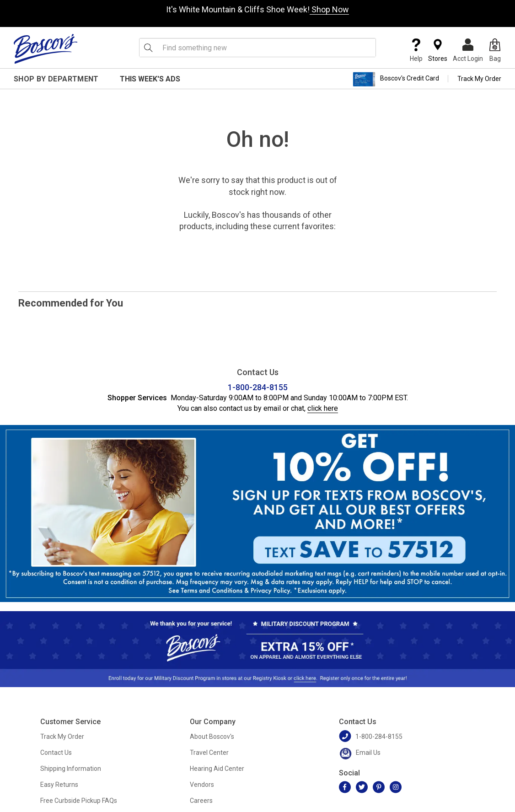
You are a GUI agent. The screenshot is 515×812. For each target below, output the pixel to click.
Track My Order (479, 79)
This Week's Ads (150, 79)
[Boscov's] (46, 48)
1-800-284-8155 (258, 387)
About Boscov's (212, 737)
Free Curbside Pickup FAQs (79, 801)
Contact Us (56, 753)
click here (323, 408)
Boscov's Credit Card (396, 79)
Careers (201, 801)
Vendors (202, 785)
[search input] (257, 48)
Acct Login (468, 50)
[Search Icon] (148, 48)
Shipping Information (71, 769)
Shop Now (329, 9)
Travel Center (209, 753)
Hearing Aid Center (217, 769)
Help (416, 50)
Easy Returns (59, 785)
